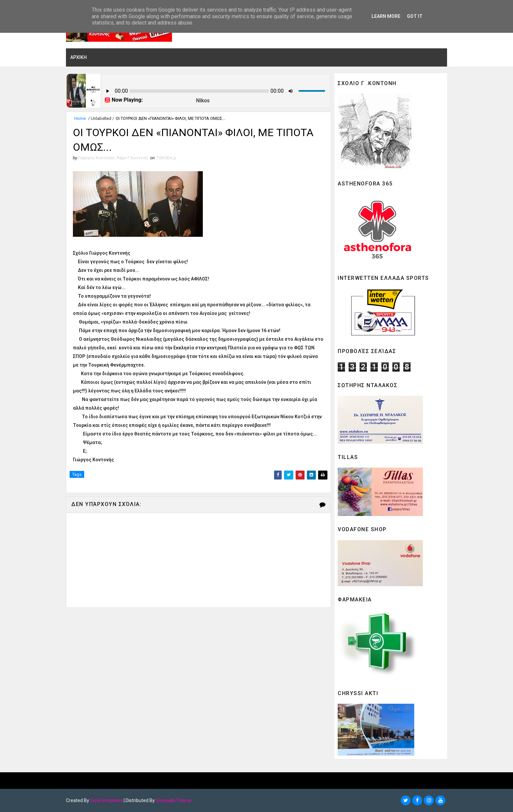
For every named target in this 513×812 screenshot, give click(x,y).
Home (80, 118)
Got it (415, 16)
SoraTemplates (106, 800)
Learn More (386, 16)
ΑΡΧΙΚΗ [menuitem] (79, 57)
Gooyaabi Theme (174, 800)
